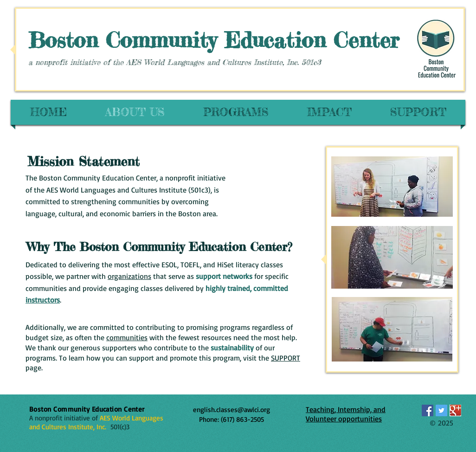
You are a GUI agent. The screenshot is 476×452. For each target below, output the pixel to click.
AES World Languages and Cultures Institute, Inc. (96, 422)
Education (279, 40)
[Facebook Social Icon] (428, 410)
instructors (43, 300)
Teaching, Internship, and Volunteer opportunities (346, 414)
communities (127, 337)
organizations (129, 276)
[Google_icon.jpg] (455, 410)
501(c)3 (118, 427)
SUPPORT (286, 358)
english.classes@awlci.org (232, 410)
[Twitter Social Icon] (441, 410)
